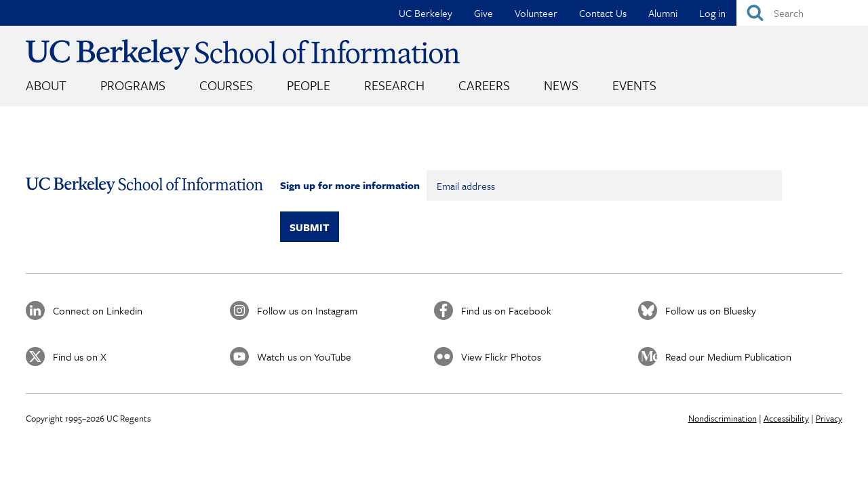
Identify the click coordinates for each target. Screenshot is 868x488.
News (561, 85)
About (46, 85)
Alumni (663, 13)
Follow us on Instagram (307, 310)
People (309, 85)
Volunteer (536, 13)
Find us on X (80, 357)
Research (394, 85)
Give (484, 13)
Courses (226, 85)
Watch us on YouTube (304, 357)
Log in (712, 13)
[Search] (802, 13)
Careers (484, 85)
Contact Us (603, 13)
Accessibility (786, 418)
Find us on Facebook (506, 310)
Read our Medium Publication (728, 357)
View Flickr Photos (501, 357)
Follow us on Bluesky (711, 310)
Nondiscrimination (723, 418)
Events (634, 85)
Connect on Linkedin (98, 310)
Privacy (829, 418)
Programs (133, 85)
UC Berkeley (426, 13)
